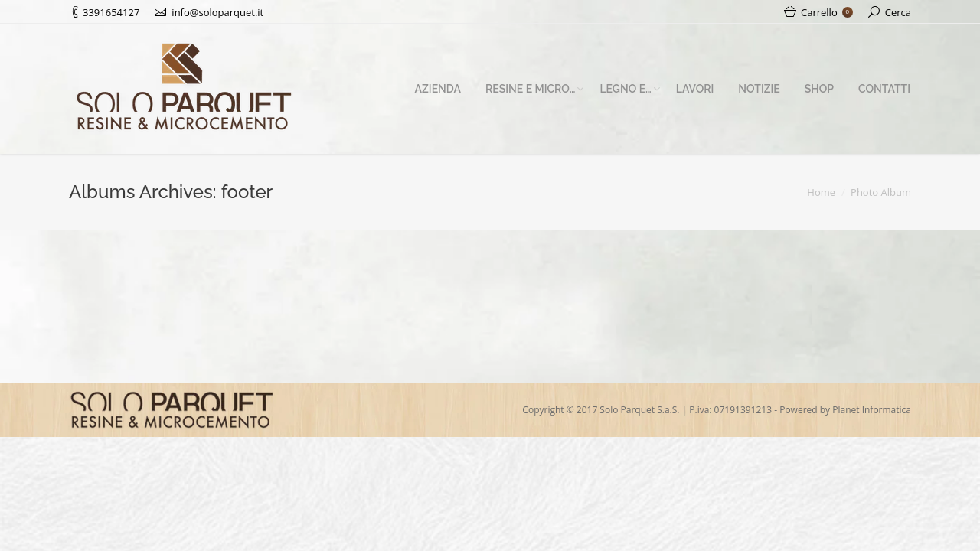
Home (821, 192)
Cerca (898, 12)
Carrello (827, 12)
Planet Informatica (872, 410)
